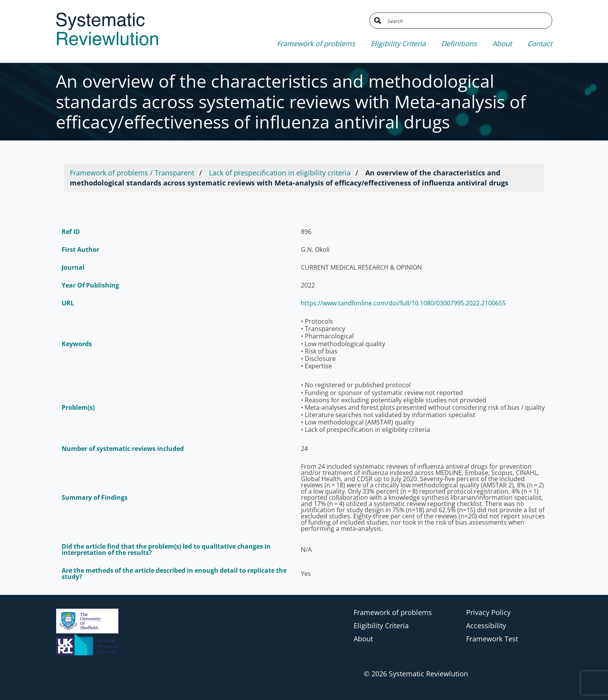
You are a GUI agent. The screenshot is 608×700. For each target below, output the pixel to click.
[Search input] (467, 21)
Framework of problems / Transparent (132, 173)
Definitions (459, 43)
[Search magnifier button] (378, 21)
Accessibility (486, 625)
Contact (540, 43)
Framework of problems (316, 43)
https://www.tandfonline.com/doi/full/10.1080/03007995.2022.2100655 (403, 303)
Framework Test (492, 639)
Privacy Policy (488, 612)
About (502, 43)
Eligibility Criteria (398, 43)
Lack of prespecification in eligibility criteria (280, 173)
